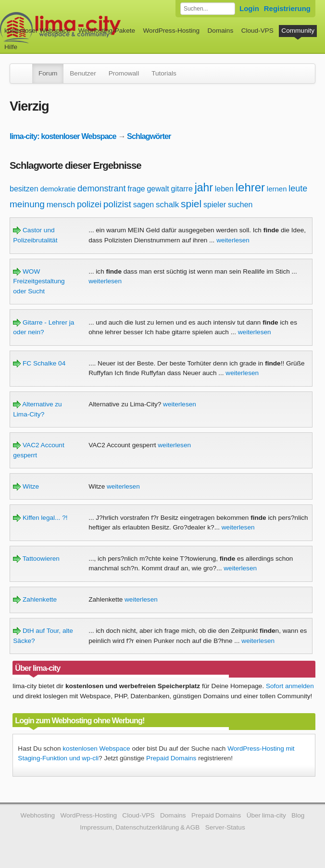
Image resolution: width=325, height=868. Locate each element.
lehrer (250, 187)
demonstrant (101, 189)
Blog (298, 815)
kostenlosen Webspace (96, 748)
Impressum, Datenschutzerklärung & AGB (140, 827)
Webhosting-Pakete (107, 31)
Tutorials (164, 73)
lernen (277, 189)
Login (249, 8)
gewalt (158, 189)
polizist (117, 204)
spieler (215, 205)
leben (224, 189)
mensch (61, 205)
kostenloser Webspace (37, 31)
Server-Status (225, 827)
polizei (89, 204)
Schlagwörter (149, 136)
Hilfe (11, 47)
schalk (167, 205)
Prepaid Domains (171, 758)
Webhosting (38, 815)
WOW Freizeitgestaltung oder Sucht (39, 281)
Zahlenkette (35, 599)
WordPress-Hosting (171, 31)
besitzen (24, 189)
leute (298, 189)
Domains (221, 31)
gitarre (181, 189)
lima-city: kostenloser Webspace (63, 136)
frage (136, 189)
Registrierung (287, 8)
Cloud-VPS (257, 31)
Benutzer (83, 73)
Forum (48, 73)
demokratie (58, 189)
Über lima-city (266, 815)
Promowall (124, 73)
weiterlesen (233, 240)
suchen (240, 205)
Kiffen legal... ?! (40, 518)
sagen (144, 205)
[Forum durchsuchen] (208, 9)
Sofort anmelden (290, 686)
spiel (191, 204)
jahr (204, 188)
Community (298, 31)
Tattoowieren (36, 559)
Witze (26, 486)
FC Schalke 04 (39, 363)
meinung (27, 204)
